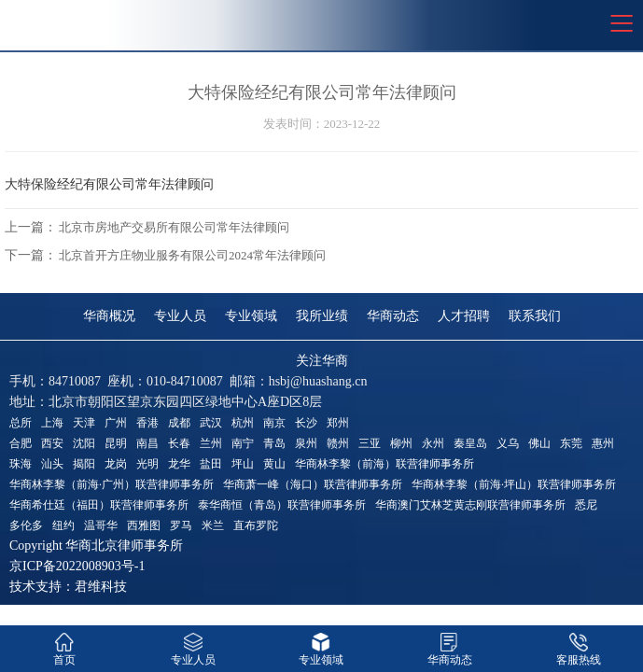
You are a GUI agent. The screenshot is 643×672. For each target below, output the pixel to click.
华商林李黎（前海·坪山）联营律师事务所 (514, 484)
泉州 (306, 443)
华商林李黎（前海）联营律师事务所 (384, 464)
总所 (21, 423)
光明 (147, 464)
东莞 (571, 443)
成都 (179, 423)
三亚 (370, 443)
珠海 (21, 464)
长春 (179, 443)
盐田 (211, 464)
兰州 (211, 443)
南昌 (147, 443)
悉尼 (586, 505)
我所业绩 (322, 316)
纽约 (63, 525)
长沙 (306, 423)
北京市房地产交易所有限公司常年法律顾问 (174, 227)
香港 (147, 423)
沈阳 (84, 443)
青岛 (274, 443)
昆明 (116, 443)
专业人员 (180, 316)
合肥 (21, 443)
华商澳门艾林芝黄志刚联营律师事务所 (470, 505)
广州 (116, 423)
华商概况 (109, 316)
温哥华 (101, 525)
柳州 (401, 443)
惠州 (603, 443)
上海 (52, 423)
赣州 (338, 443)
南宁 (243, 443)
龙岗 (116, 464)
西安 (52, 443)
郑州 (338, 423)
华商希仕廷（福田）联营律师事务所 (99, 505)
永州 (433, 443)
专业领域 (251, 316)
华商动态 (393, 316)
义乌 (508, 443)
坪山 (243, 464)
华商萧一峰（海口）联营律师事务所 (313, 484)
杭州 (243, 423)
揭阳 (84, 464)
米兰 (213, 525)
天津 (84, 423)
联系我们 (535, 316)
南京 (274, 423)
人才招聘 (464, 316)
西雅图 (144, 525)
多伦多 (26, 525)
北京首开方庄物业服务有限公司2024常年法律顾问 (192, 255)
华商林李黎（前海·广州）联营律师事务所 (112, 484)
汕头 (52, 464)
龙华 (179, 464)
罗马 (181, 525)
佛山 (539, 443)
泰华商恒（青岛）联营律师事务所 (282, 505)
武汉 (211, 423)
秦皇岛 (470, 443)
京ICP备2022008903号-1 (77, 566)
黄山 (274, 464)
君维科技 (101, 587)
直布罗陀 (256, 525)
